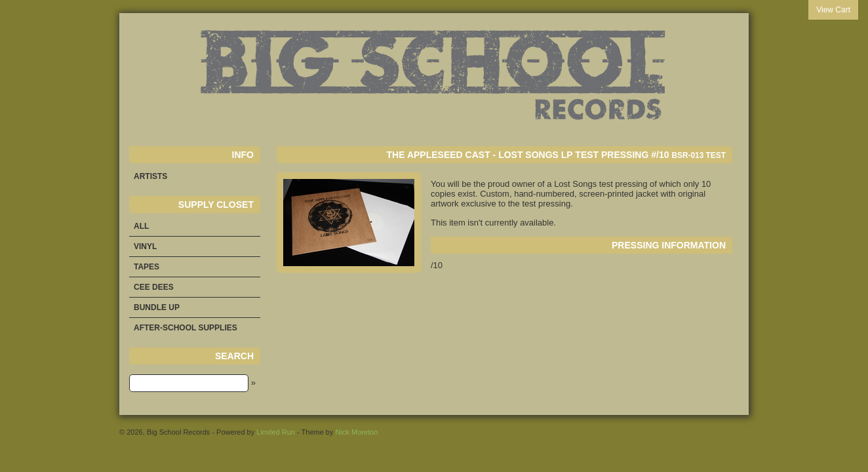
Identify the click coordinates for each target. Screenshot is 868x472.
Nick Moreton (357, 432)
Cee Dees (154, 287)
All (141, 226)
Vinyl (145, 246)
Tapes (147, 267)
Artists (150, 176)
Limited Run (276, 432)
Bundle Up (157, 307)
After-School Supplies (186, 328)
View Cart (833, 10)
